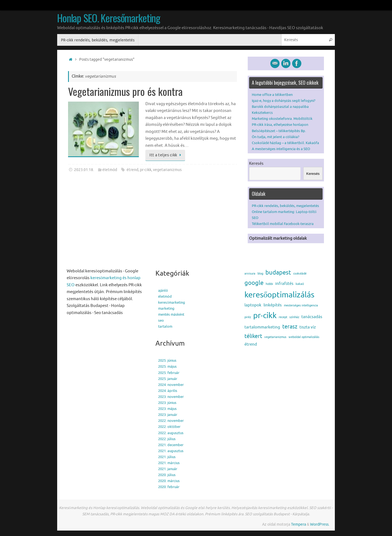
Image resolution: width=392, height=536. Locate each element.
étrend (132, 170)
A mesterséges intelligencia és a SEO (281, 149)
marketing (166, 308)
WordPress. (320, 524)
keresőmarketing (172, 302)
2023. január (168, 415)
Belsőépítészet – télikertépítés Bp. (279, 131)
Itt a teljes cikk (166, 155)
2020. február (169, 487)
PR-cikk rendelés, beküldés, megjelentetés (285, 206)
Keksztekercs (262, 113)
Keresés (256, 164)
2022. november (171, 421)
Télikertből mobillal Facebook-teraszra (283, 224)
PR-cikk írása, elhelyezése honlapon (280, 125)
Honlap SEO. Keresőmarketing (109, 18)
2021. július (167, 457)
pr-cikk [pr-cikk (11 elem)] (265, 316)
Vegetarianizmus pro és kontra (125, 91)
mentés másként (171, 314)
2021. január (168, 469)
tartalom (165, 326)
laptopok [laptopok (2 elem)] (253, 305)
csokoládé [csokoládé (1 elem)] (300, 274)
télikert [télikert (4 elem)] (253, 336)
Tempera (298, 524)
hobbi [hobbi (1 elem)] (269, 284)
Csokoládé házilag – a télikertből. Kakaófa (285, 143)
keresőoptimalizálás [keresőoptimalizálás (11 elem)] (280, 295)
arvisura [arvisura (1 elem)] (250, 274)
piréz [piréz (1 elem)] (248, 317)
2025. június (167, 360)
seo (161, 320)
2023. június (167, 403)
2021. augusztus (171, 451)
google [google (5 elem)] (254, 283)
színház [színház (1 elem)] (294, 317)
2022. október (169, 427)
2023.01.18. (84, 170)
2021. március (169, 463)
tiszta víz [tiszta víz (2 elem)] (308, 327)
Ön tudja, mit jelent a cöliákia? (275, 137)
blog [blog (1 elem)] (260, 274)
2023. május (167, 409)
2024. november (171, 385)
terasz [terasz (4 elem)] (290, 327)
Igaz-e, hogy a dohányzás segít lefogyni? (284, 101)
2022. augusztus (171, 433)
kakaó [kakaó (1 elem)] (300, 284)
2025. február (169, 373)
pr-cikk (146, 170)
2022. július (167, 439)
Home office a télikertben (272, 95)
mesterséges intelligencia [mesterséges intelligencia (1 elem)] (301, 305)
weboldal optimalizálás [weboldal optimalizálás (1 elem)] (304, 337)
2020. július (167, 475)
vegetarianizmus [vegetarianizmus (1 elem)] (275, 337)
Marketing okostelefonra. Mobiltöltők (282, 119)
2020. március (169, 481)
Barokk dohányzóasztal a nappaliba (280, 107)
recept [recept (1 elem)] (283, 317)
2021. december (171, 445)
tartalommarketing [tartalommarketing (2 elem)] (262, 327)
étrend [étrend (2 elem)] (251, 344)
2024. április (168, 391)
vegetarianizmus (167, 170)
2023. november (171, 397)
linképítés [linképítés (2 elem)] (273, 305)
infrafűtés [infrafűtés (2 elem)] (284, 284)
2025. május (167, 366)
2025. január (168, 379)
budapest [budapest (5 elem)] (278, 273)
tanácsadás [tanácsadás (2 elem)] (312, 317)
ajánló (163, 290)
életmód (110, 170)
